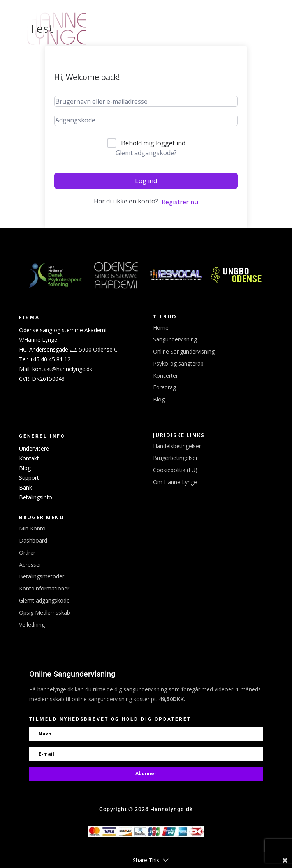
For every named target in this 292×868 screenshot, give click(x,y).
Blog (159, 399)
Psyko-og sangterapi (179, 363)
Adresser (30, 565)
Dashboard (33, 540)
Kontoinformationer (44, 588)
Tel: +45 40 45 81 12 (45, 359)
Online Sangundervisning (184, 351)
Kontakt (29, 458)
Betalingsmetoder (42, 576)
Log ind (146, 181)
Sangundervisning (175, 339)
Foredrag (164, 387)
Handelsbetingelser (177, 446)
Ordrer (27, 552)
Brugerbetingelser (175, 458)
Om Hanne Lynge (175, 482)
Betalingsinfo (36, 497)
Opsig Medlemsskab (45, 613)
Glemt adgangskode (44, 600)
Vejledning (32, 625)
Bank (26, 487)
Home (161, 328)
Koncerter (165, 376)
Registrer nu (180, 202)
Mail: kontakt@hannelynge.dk (56, 369)
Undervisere (34, 448)
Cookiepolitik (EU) (175, 470)
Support (29, 478)
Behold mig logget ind (153, 143)
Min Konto (32, 528)
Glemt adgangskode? (146, 153)
